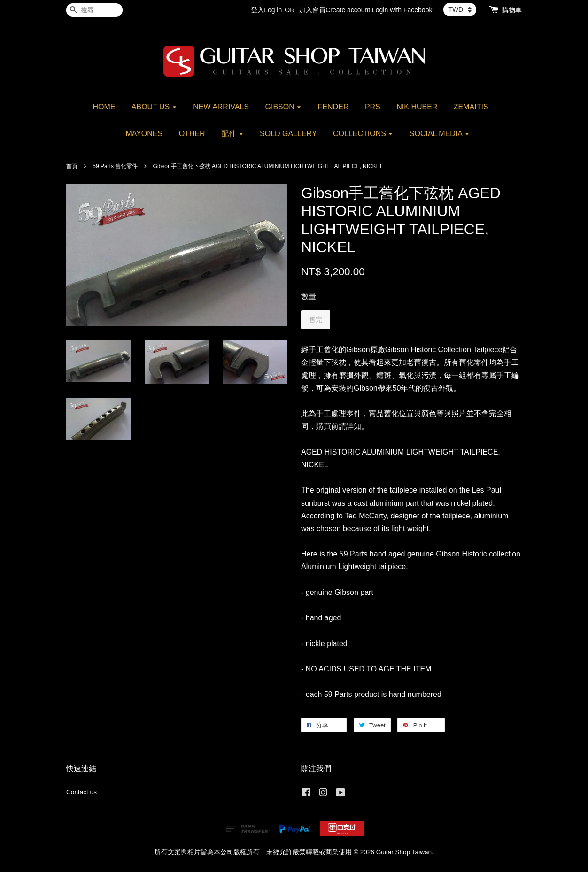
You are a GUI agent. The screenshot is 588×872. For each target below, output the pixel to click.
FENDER (333, 107)
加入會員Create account (335, 10)
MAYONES (144, 134)
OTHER (192, 134)
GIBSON (284, 107)
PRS (373, 107)
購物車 (512, 10)
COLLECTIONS (363, 134)
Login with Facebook (402, 10)
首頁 (72, 166)
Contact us (81, 792)
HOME (104, 107)
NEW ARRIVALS (221, 107)
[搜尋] (94, 10)
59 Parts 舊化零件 (115, 166)
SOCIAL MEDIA (440, 134)
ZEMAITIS (471, 107)
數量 (309, 297)
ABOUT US (154, 107)
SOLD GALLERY (288, 134)
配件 (232, 134)
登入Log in (266, 10)
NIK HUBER (417, 107)
